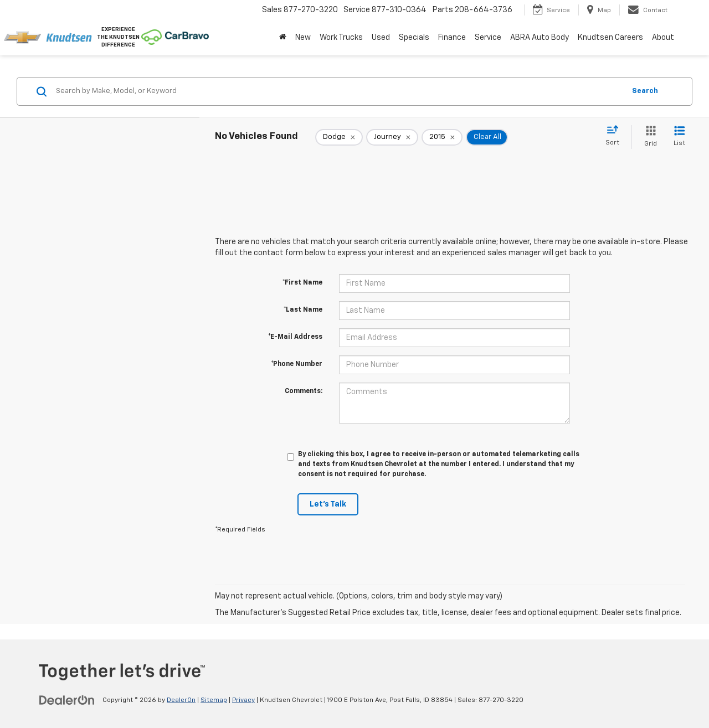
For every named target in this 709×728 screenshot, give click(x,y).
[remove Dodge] (339, 137)
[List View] (679, 137)
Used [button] (381, 38)
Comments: (304, 391)
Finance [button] (452, 38)
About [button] (663, 38)
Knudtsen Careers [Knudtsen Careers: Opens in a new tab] (610, 38)
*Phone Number (297, 364)
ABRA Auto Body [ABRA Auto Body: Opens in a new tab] (540, 38)
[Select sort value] (616, 136)
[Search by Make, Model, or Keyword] (339, 91)
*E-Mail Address (295, 337)
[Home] (283, 38)
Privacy (243, 700)
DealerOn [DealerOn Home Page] (181, 700)
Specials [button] (414, 38)
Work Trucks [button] (341, 38)
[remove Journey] (392, 137)
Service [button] (488, 38)
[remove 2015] (442, 137)
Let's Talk (328, 504)
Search (645, 91)
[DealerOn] (67, 700)
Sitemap (214, 700)
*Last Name (303, 310)
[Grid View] (648, 137)
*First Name (302, 283)
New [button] (303, 38)
